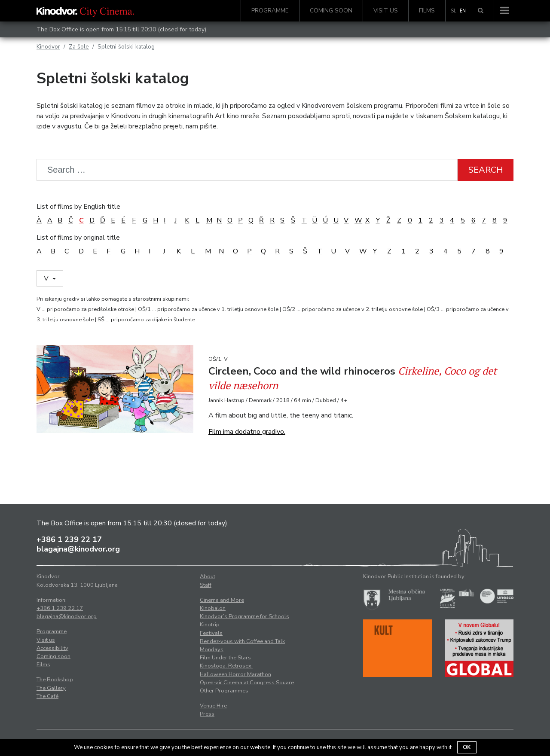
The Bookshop (55, 680)
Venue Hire (213, 706)
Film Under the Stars (225, 658)
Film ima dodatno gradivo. (247, 432)
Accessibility (52, 648)
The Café (47, 696)
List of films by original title (78, 238)
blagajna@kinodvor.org (78, 549)
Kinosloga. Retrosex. (226, 666)
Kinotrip (210, 625)
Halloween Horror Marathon (235, 674)
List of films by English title (78, 207)
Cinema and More (222, 600)
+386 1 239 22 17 (69, 540)
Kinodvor (48, 47)
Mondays (212, 649)
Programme (270, 11)
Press (207, 714)
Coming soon (331, 11)
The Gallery (51, 688)
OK (467, 747)
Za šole (79, 47)
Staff (206, 585)
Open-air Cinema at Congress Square (247, 683)
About (208, 576)
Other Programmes (224, 691)
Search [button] (486, 170)
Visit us (386, 11)
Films (427, 11)
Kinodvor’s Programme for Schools (244, 616)
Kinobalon (213, 608)
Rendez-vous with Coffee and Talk (242, 641)
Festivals (211, 633)
